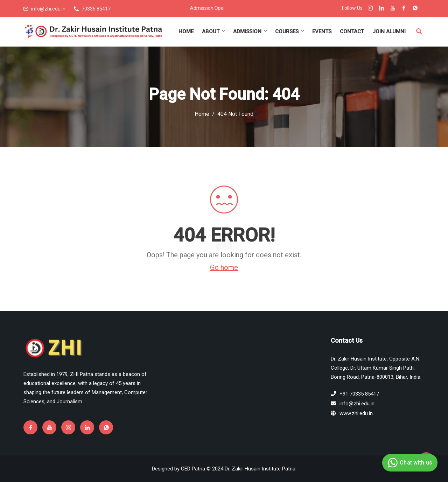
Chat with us (409, 463)
